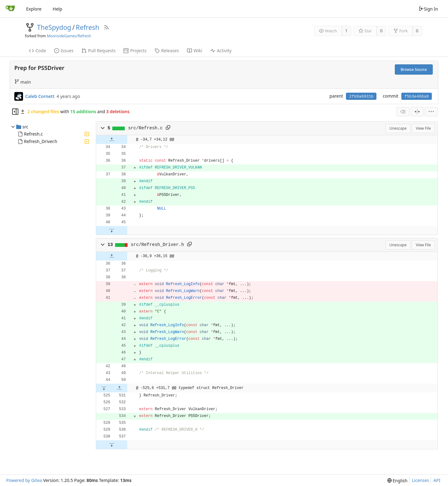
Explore (34, 9)
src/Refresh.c (145, 128)
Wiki (195, 51)
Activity (221, 51)
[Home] (10, 9)
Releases (167, 51)
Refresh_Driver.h (41, 141)
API (437, 480)
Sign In (428, 9)
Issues (64, 51)
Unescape (398, 128)
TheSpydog (54, 27)
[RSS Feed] (106, 27)
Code (37, 51)
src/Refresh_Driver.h (157, 245)
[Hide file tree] (15, 112)
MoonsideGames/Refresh (69, 36)
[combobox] (403, 112)
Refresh (88, 27)
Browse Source (414, 69)
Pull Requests (98, 51)
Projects (135, 51)
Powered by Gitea (24, 480)
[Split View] (417, 112)
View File (423, 128)
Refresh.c (33, 134)
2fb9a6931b (361, 97)
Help (57, 9)
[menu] (431, 112)
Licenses (421, 480)
